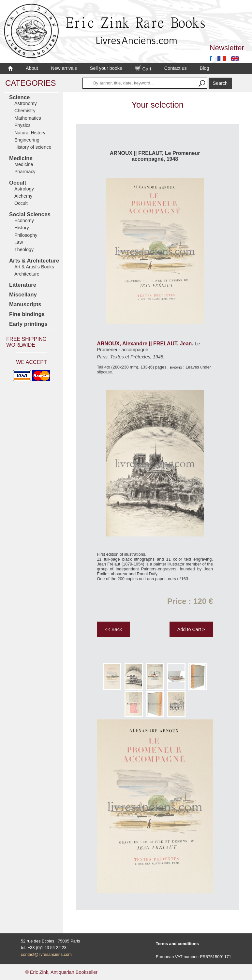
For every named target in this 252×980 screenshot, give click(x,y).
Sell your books (106, 68)
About (32, 68)
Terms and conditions (177, 944)
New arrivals (64, 68)
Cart (143, 69)
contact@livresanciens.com (46, 954)
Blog (205, 68)
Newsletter (227, 48)
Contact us (176, 68)
